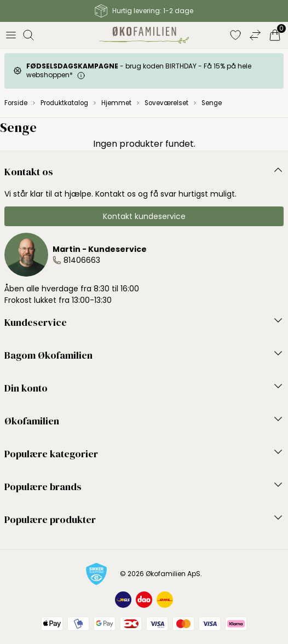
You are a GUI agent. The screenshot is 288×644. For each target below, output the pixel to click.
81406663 (82, 260)
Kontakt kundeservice (144, 216)
